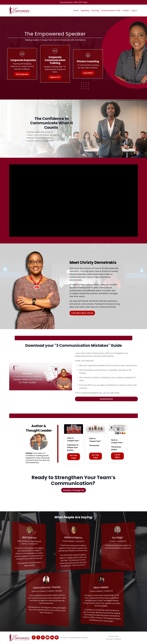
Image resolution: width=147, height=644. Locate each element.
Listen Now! (117, 456)
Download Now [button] (106, 399)
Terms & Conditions (113, 639)
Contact (126, 10)
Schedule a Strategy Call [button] (74, 490)
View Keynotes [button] (22, 74)
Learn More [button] (88, 73)
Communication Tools (111, 10)
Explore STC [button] (55, 77)
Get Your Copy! (74, 457)
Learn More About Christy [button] (82, 313)
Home (76, 10)
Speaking (85, 10)
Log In (134, 10)
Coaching (95, 10)
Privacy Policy (113, 636)
